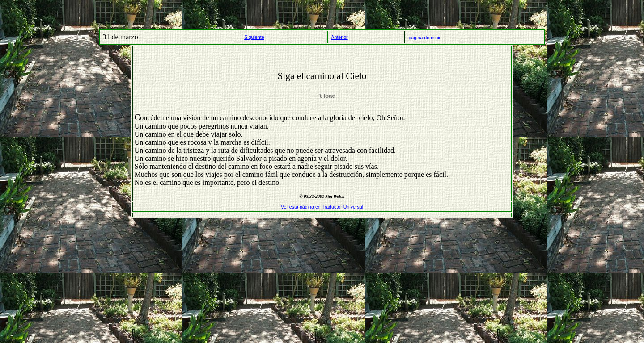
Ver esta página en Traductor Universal (322, 207)
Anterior (339, 37)
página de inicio (425, 38)
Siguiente (254, 37)
